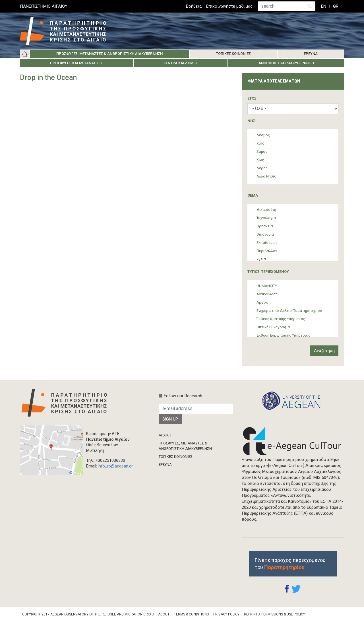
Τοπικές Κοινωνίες (233, 54)
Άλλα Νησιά (266, 176)
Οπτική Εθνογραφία (273, 327)
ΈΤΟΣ (252, 98)
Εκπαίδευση (267, 243)
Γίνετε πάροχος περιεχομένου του (290, 564)
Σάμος (262, 152)
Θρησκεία (265, 226)
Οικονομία (265, 234)
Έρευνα (311, 54)
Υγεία (261, 259)
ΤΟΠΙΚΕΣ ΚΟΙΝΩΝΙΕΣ (176, 457)
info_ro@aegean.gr (115, 466)
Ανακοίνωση (267, 294)
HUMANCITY (267, 286)
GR (336, 6)
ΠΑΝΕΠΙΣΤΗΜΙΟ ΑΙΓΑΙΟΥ (44, 6)
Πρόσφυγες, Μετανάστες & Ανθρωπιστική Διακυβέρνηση (109, 54)
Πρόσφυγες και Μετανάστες (76, 63)
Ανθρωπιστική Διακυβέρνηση (286, 63)
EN (324, 6)
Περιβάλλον (267, 251)
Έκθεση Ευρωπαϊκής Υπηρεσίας (283, 335)
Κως (260, 160)
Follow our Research (183, 396)
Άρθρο (262, 302)
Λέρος (262, 168)
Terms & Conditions (191, 614)
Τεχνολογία (266, 218)
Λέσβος (263, 135)
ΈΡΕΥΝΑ (165, 465)
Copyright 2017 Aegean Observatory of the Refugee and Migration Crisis (88, 614)
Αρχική (25, 54)
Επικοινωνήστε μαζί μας (229, 6)
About (164, 614)
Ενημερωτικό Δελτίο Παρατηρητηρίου (289, 311)
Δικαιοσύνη (266, 210)
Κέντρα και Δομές (181, 63)
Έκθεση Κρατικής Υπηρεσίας (281, 319)
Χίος (260, 143)
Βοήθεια (194, 6)
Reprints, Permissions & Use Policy (275, 614)
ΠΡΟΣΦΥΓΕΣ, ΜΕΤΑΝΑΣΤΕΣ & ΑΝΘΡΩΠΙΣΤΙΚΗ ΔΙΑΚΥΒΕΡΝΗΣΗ (185, 446)
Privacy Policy (226, 614)
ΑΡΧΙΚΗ (165, 435)
